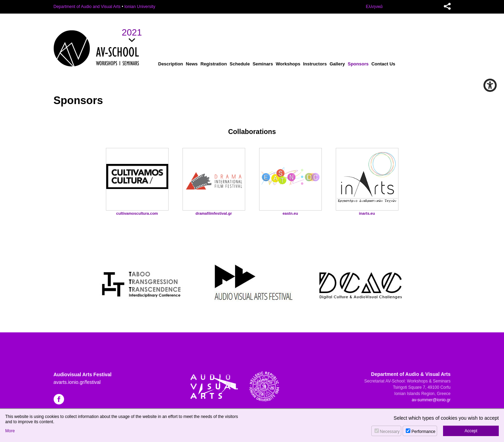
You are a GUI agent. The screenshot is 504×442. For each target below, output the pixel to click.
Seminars (263, 64)
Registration (214, 64)
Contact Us (383, 64)
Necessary (390, 432)
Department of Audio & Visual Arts (411, 374)
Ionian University (140, 7)
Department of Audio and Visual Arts (87, 7)
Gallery (337, 64)
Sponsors (358, 64)
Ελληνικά (374, 7)
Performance (423, 432)
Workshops (288, 64)
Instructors (315, 64)
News (192, 64)
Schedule (240, 64)
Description (171, 64)
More (10, 431)
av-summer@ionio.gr (431, 400)
